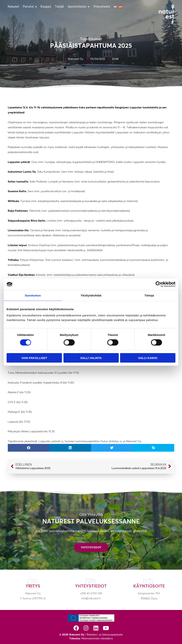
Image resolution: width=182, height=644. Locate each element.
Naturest (13, 7)
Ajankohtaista (79, 7)
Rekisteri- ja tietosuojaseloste (105, 635)
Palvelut (30, 7)
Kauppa (46, 7)
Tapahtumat (91, 39)
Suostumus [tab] (33, 295)
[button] (29, 448)
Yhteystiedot (102, 7)
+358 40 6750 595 (91, 593)
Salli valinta (91, 358)
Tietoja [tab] (149, 295)
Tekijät (59, 7)
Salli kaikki (148, 358)
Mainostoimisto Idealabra (97, 639)
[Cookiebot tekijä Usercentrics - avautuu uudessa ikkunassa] (158, 284)
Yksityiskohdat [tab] (91, 295)
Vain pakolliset (34, 358)
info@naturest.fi (91, 599)
